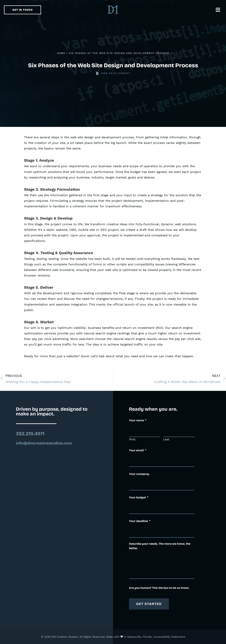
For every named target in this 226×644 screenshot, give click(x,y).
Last (166, 439)
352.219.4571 (30, 434)
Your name (138, 420)
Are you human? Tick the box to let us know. (159, 588)
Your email (138, 450)
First (132, 439)
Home (61, 53)
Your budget (139, 497)
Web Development (116, 73)
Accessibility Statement (170, 637)
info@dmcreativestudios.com (44, 443)
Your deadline (140, 521)
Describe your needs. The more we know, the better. (160, 546)
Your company (139, 474)
